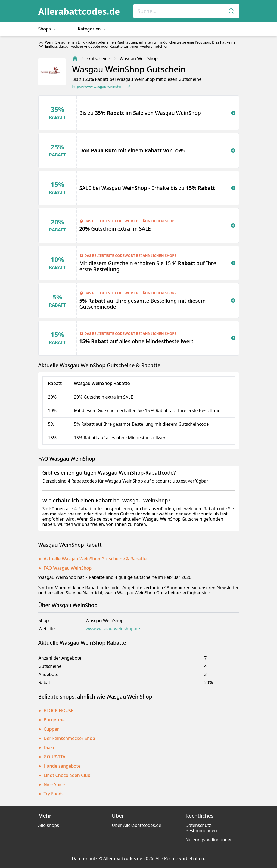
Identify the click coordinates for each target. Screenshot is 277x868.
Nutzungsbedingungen (209, 840)
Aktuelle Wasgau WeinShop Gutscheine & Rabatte (95, 559)
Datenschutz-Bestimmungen (201, 828)
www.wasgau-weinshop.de (113, 629)
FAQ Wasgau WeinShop (68, 568)
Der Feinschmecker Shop (69, 738)
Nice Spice (54, 784)
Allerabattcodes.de (79, 11)
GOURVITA (55, 757)
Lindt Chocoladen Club (67, 775)
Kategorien (93, 29)
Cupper (51, 729)
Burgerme (54, 720)
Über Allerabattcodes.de (137, 825)
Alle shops (49, 825)
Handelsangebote (62, 766)
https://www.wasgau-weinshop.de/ (101, 87)
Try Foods (54, 794)
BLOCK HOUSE (59, 711)
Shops (48, 29)
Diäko (50, 747)
